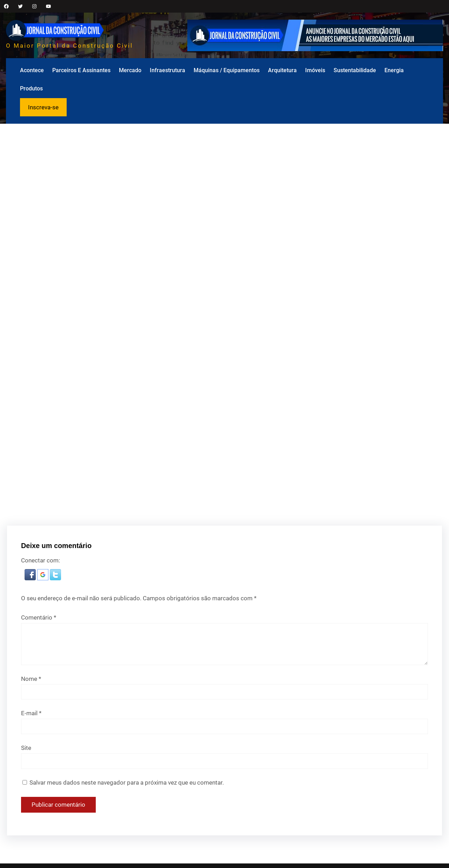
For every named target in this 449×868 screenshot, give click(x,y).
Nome (31, 679)
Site (26, 748)
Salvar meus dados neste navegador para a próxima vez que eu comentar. (127, 782)
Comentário (39, 617)
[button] (31, 578)
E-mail (31, 713)
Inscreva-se (43, 107)
